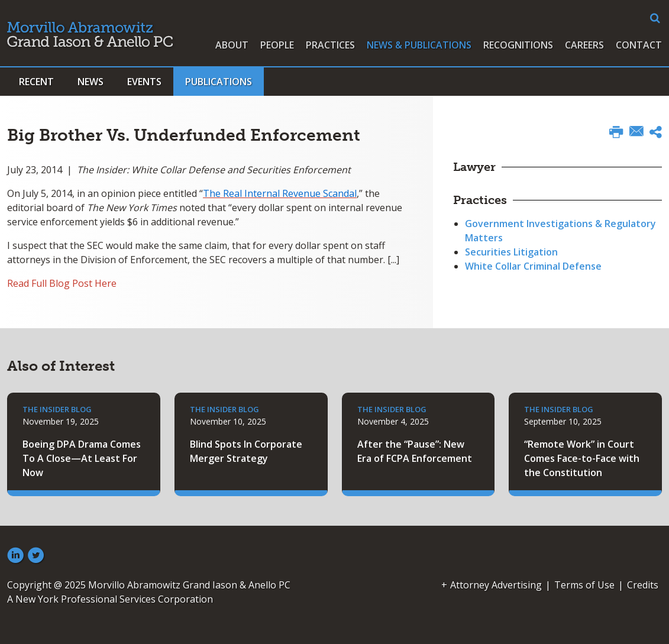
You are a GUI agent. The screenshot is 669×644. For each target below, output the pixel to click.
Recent (36, 82)
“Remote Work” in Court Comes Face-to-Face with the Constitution (582, 458)
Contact (639, 45)
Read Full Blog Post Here (62, 283)
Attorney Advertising (496, 585)
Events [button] (144, 82)
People (277, 45)
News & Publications (419, 45)
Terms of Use (584, 585)
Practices (330, 45)
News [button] (91, 82)
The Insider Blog (57, 409)
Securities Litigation (511, 252)
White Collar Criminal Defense (533, 266)
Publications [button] (219, 82)
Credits (643, 585)
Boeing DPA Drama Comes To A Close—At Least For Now (82, 458)
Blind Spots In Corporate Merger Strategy (246, 451)
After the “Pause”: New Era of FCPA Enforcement (415, 451)
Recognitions (518, 45)
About (232, 45)
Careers (584, 45)
